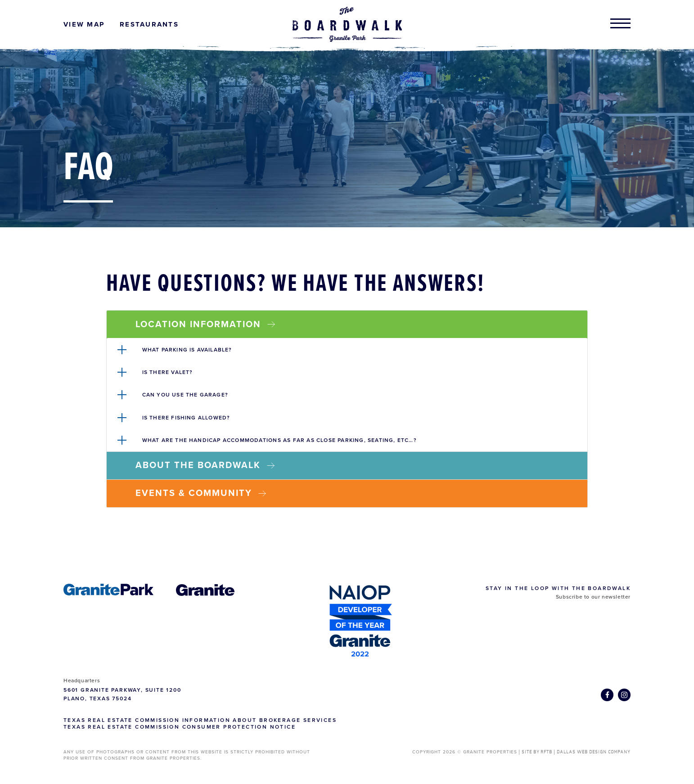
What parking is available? (187, 350)
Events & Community (201, 493)
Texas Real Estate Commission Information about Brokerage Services (200, 720)
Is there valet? (168, 372)
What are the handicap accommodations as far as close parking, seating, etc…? (279, 440)
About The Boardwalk (205, 465)
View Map (84, 24)
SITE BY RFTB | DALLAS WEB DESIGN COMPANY (576, 752)
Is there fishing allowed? (186, 418)
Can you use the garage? (185, 395)
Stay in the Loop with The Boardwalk (558, 588)
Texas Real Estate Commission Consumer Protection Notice (180, 727)
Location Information (205, 324)
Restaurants (149, 24)
